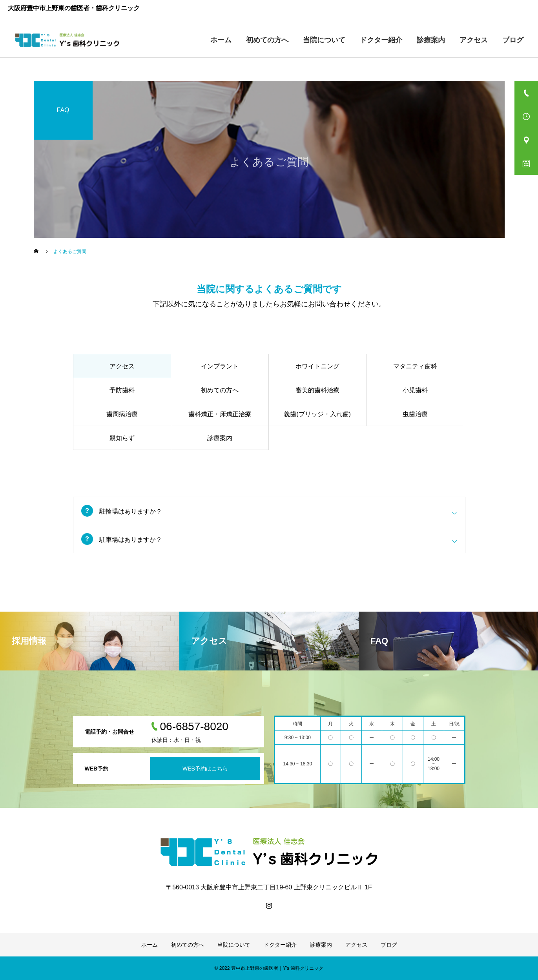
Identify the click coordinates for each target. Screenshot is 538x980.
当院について (324, 40)
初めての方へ (267, 40)
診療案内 (431, 40)
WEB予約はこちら (205, 769)
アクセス (474, 40)
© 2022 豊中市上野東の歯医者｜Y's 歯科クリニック (269, 968)
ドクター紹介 (381, 40)
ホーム (221, 40)
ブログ (513, 40)
